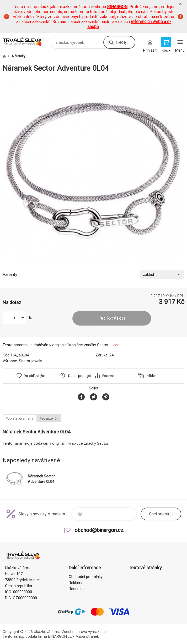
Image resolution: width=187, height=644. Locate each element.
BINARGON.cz (60, 636)
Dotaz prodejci (79, 376)
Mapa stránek (87, 636)
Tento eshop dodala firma (25, 636)
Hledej (121, 42)
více (116, 345)
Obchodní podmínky (86, 577)
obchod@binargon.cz (99, 530)
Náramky (19, 56)
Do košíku (112, 318)
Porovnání (110, 376)
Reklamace (78, 583)
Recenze (76, 589)
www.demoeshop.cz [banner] (26, 41)
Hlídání (152, 376)
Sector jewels (31, 361)
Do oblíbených (35, 376)
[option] (94, 171)
